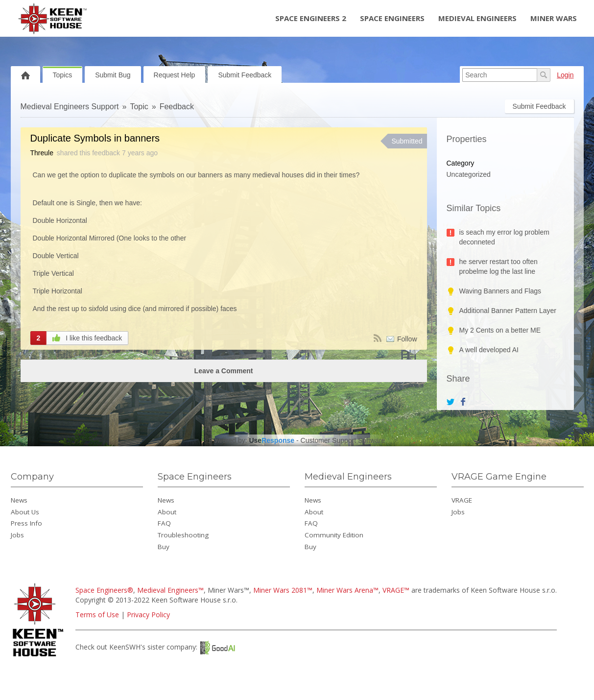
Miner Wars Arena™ (347, 590)
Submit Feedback (245, 75)
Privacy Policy (148, 615)
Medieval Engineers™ (170, 590)
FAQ (164, 523)
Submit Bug (113, 75)
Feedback (177, 107)
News (19, 500)
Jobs (17, 535)
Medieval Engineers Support (70, 107)
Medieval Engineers (477, 18)
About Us (25, 512)
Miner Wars (554, 18)
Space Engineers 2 (311, 18)
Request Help (175, 75)
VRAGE (462, 500)
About (167, 512)
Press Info (26, 523)
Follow (407, 339)
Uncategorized (469, 174)
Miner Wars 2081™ (283, 590)
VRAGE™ (396, 590)
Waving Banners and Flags (500, 291)
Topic (139, 107)
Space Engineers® (104, 590)
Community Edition (334, 535)
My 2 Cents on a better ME (500, 330)
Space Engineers (392, 18)
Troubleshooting (183, 535)
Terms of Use (97, 615)
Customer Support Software (343, 440)
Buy (164, 547)
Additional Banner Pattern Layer (508, 311)
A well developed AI (489, 350)
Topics (63, 75)
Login (565, 75)
